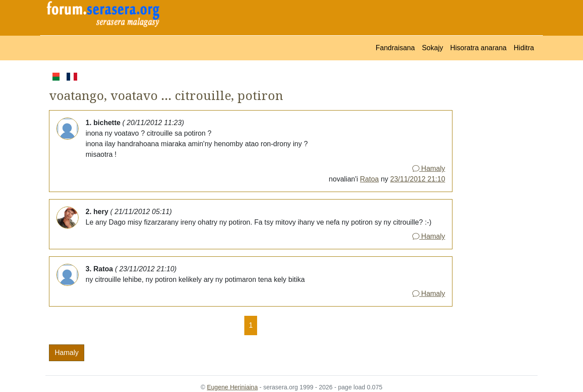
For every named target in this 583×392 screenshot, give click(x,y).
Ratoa (369, 179)
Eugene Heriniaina (232, 387)
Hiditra (524, 48)
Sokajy (433, 48)
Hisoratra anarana (478, 48)
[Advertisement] (495, 203)
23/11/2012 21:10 (418, 179)
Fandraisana (395, 48)
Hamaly (429, 168)
